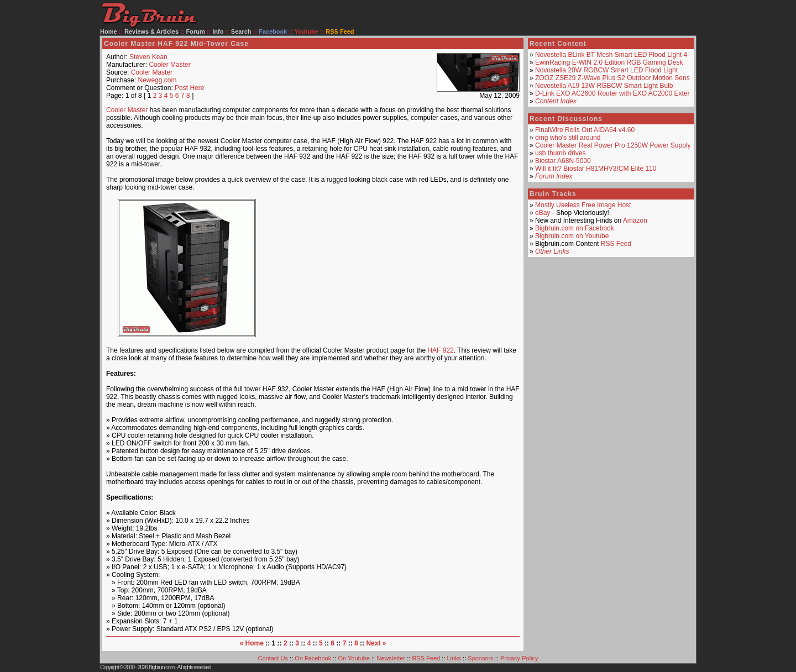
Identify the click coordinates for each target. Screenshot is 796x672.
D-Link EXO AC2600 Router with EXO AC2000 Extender (618, 93)
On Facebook (313, 658)
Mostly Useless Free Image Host (583, 205)
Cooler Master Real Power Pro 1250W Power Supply (613, 145)
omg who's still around (568, 138)
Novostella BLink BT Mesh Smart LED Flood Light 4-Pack (620, 55)
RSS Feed (616, 244)
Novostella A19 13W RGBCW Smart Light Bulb (604, 86)
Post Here (189, 88)
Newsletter (391, 658)
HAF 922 (440, 350)
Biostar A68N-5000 (563, 161)
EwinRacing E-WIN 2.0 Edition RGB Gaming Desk (609, 62)
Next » (376, 643)
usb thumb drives (560, 153)
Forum (196, 32)
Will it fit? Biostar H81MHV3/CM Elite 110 (596, 169)
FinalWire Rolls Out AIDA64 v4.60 (585, 130)
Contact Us (273, 658)
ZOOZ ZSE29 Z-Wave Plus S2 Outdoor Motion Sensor (615, 78)
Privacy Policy (519, 658)
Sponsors (480, 658)
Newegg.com (157, 80)
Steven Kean (148, 57)
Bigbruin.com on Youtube (572, 236)
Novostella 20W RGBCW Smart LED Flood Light (606, 70)
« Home (252, 643)
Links (454, 658)
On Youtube (354, 658)
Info (218, 32)
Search (241, 32)
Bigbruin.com (161, 667)
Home (109, 32)
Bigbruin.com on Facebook (575, 228)
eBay (543, 213)
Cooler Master (169, 65)
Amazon (635, 221)
